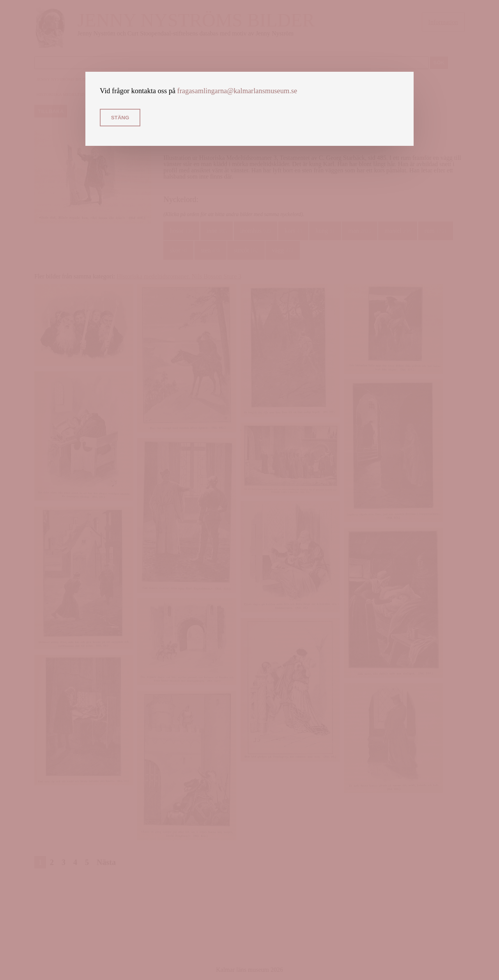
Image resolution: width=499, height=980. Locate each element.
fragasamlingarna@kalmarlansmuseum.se (237, 91)
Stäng (120, 118)
